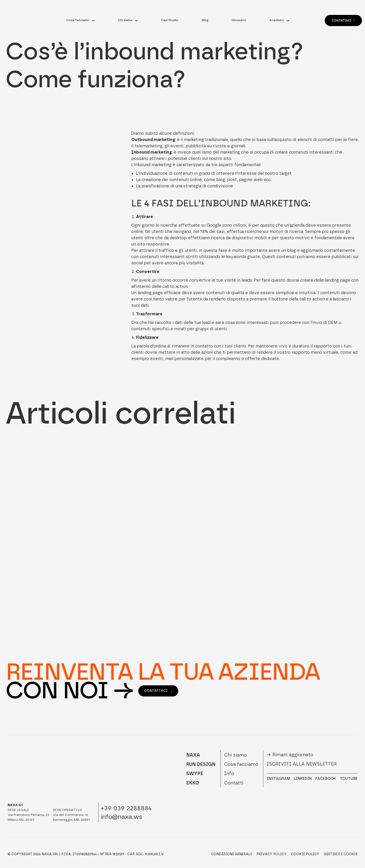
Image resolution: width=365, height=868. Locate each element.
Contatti (234, 783)
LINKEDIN (303, 779)
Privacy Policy (272, 854)
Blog (205, 20)
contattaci (158, 691)
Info (229, 774)
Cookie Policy (305, 854)
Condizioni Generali (232, 854)
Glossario (239, 20)
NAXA (193, 755)
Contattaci (343, 20)
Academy (277, 20)
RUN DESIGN (201, 764)
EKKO (193, 783)
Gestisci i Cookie (341, 854)
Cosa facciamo (78, 20)
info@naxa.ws (122, 817)
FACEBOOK (326, 779)
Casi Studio (170, 20)
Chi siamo (125, 20)
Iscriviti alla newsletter (302, 764)
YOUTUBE (349, 779)
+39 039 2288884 (126, 808)
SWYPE (195, 774)
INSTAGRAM (278, 779)
